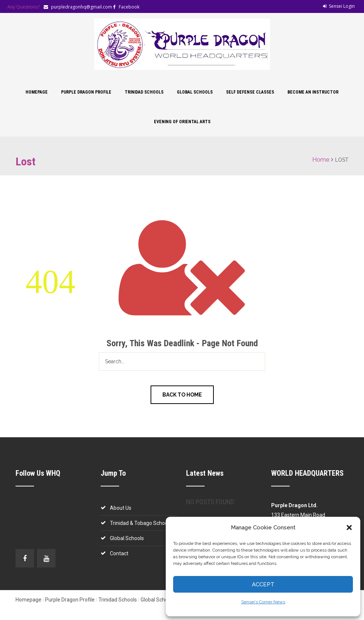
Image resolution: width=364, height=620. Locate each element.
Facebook (129, 7)
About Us (121, 508)
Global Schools (195, 92)
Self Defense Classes (250, 92)
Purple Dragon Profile (86, 92)
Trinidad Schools (144, 92)
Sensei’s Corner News (263, 602)
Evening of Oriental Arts (182, 122)
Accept (263, 584)
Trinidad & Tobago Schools (141, 523)
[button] (349, 528)
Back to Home (182, 395)
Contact (119, 553)
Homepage (37, 92)
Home (321, 160)
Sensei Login (339, 6)
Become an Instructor (313, 92)
